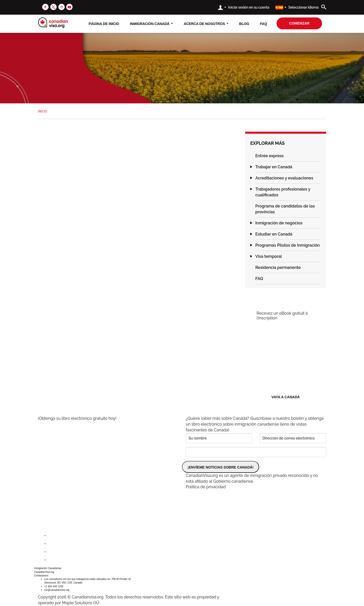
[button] (250, 156)
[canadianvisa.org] (53, 23)
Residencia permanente (278, 267)
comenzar (299, 23)
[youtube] (69, 7)
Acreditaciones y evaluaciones (284, 178)
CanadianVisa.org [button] (44, 572)
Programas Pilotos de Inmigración (288, 245)
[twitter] (53, 7)
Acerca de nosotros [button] (206, 24)
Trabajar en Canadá (274, 167)
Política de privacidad (206, 487)
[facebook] (45, 7)
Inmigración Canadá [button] (151, 24)
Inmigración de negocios (279, 223)
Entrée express (269, 156)
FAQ (263, 24)
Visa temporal (269, 256)
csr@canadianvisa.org (57, 590)
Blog (244, 24)
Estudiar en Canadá (274, 234)
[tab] (288, 156)
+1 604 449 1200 (54, 586)
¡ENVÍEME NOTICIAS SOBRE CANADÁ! (221, 467)
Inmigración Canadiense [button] (48, 568)
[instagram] (62, 7)
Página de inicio (104, 24)
